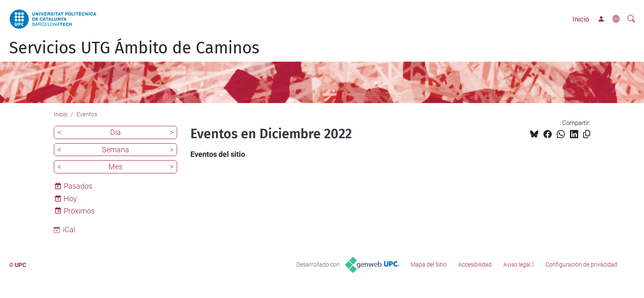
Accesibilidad (475, 264)
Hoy (70, 198)
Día (115, 132)
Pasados (78, 186)
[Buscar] (631, 19)
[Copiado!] (587, 134)
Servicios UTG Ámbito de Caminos (134, 48)
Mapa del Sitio (429, 264)
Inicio (581, 19)
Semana (115, 150)
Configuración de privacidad (582, 264)
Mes (115, 167)
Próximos (79, 211)
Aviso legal (517, 264)
